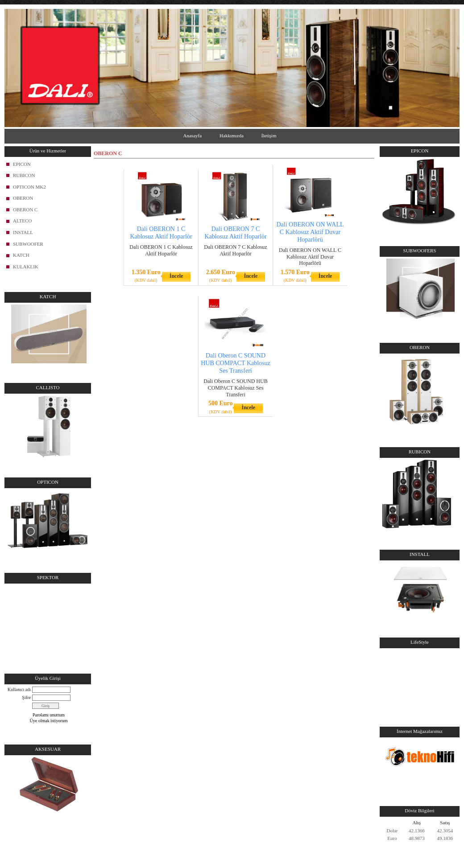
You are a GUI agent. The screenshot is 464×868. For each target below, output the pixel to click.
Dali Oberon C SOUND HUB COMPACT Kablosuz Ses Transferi (236, 363)
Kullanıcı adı (19, 689)
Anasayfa (193, 136)
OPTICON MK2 (29, 187)
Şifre (27, 697)
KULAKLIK (26, 267)
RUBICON (24, 175)
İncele (176, 276)
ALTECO (22, 221)
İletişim (269, 136)
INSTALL (23, 232)
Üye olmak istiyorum (49, 721)
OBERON (23, 198)
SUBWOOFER (28, 244)
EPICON (22, 164)
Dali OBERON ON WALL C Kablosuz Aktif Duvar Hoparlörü (310, 232)
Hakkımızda (232, 136)
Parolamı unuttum (49, 715)
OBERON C (25, 210)
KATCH (21, 255)
